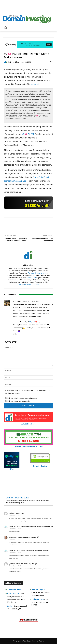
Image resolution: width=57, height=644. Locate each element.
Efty (12, 468)
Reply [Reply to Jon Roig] (15, 334)
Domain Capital (38, 590)
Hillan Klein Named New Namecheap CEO (35, 550)
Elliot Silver (15, 62)
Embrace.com (38, 599)
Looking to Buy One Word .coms (29, 445)
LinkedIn (36, 284)
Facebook (28, 284)
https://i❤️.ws (34, 322)
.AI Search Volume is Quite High (28, 537)
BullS (11, 513)
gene (11, 564)
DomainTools (13, 594)
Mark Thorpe (14, 526)
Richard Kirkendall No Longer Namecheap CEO (37, 526)
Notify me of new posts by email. (18, 401)
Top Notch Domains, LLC (37, 273)
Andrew (12, 537)
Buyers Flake (20, 513)
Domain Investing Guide (18, 498)
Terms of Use (31, 278)
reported (35, 84)
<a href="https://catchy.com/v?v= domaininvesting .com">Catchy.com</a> (29, 203)
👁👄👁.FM (28, 134)
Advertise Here (28, 423)
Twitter (21, 284)
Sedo (9, 606)
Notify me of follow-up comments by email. (22, 398)
